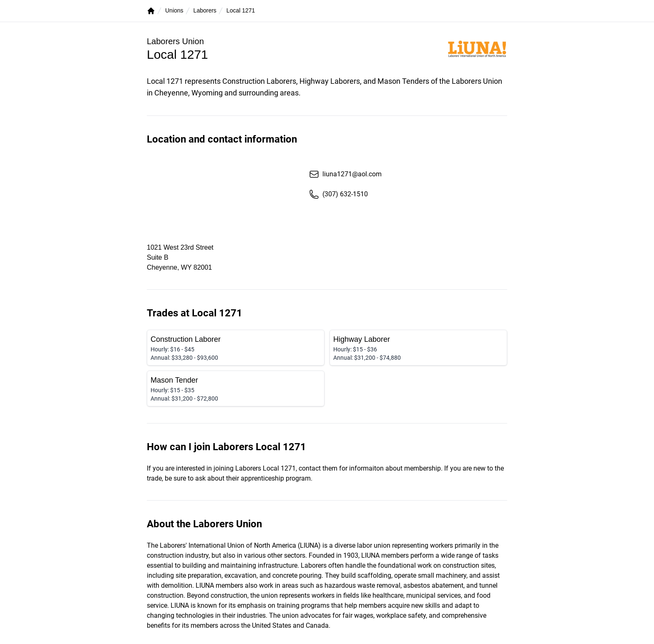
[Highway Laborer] (418, 348)
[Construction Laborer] (236, 348)
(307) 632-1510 (338, 194)
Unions (174, 10)
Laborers (205, 10)
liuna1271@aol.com (345, 174)
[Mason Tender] (236, 388)
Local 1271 (241, 10)
